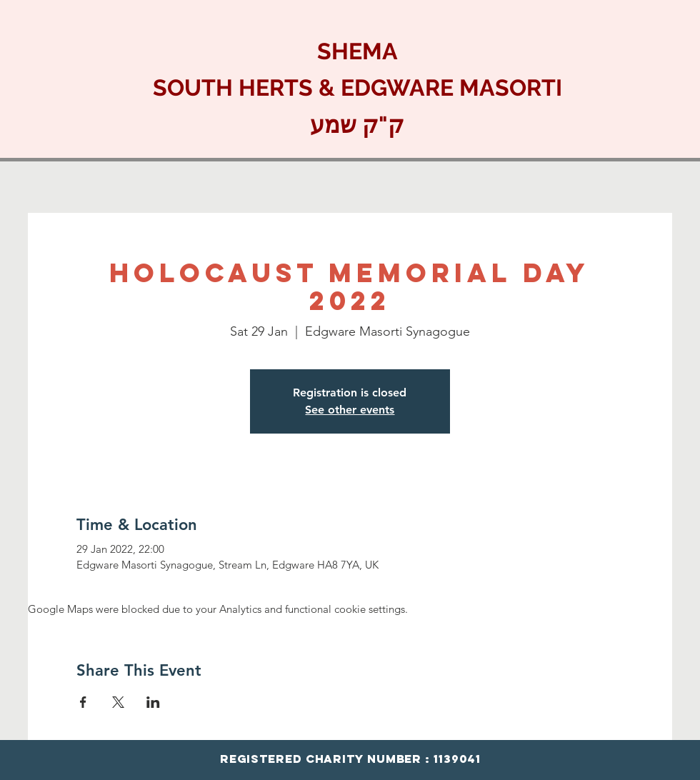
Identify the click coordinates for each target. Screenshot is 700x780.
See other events (350, 410)
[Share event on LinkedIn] (153, 702)
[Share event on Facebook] (83, 702)
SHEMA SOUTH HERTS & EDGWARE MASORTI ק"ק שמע (357, 88)
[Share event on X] (118, 702)
